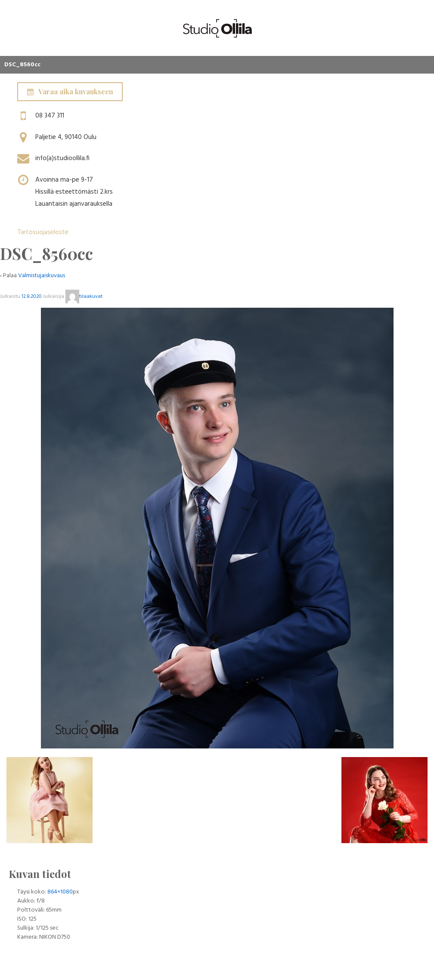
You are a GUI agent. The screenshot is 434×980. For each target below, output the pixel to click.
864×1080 (60, 892)
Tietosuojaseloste (43, 232)
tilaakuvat (84, 297)
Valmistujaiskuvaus (42, 276)
